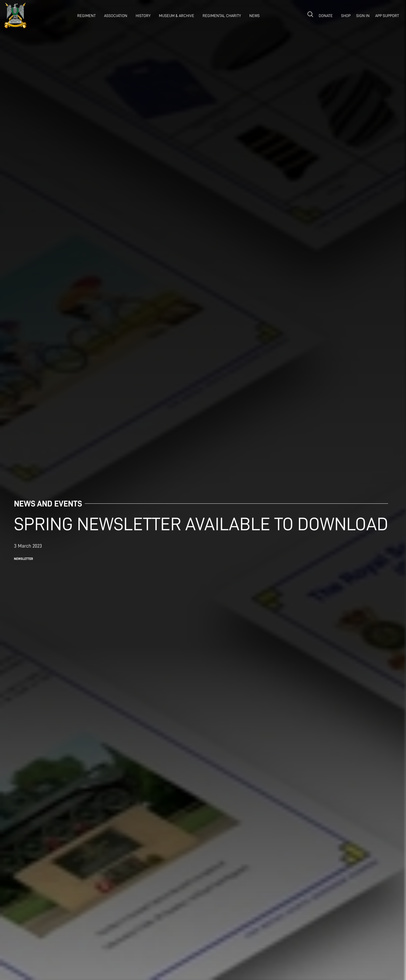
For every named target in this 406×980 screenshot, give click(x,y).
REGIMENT (86, 16)
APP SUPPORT (387, 16)
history (143, 16)
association (116, 16)
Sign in (363, 16)
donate (326, 16)
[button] (85, 16)
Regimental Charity (222, 16)
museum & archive (177, 16)
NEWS (254, 16)
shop (346, 16)
